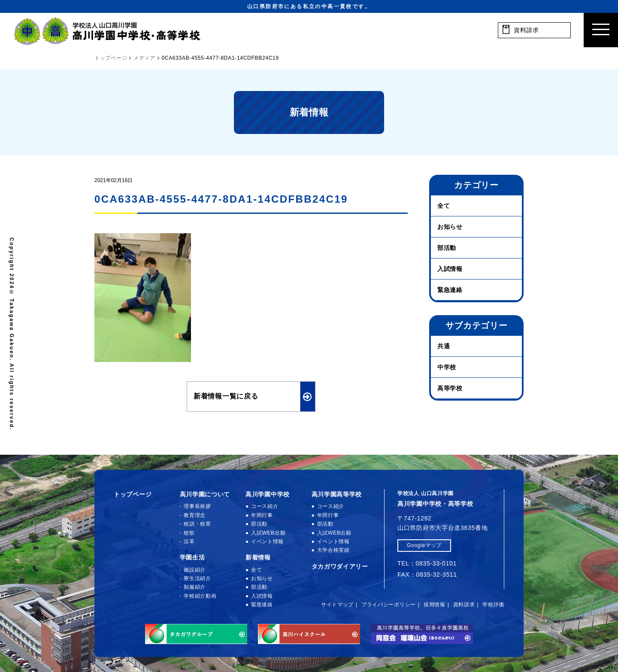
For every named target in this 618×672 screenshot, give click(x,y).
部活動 (447, 248)
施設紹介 (195, 570)
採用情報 (435, 605)
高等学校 (450, 388)
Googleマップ (424, 545)
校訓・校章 (197, 524)
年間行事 (262, 515)
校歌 (189, 533)
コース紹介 (265, 506)
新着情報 (258, 557)
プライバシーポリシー (389, 605)
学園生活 (192, 557)
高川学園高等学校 (337, 494)
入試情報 (450, 269)
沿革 (189, 541)
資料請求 (464, 605)
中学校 (447, 367)
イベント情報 (267, 541)
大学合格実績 (333, 550)
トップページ (133, 494)
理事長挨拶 (197, 506)
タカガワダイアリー (340, 566)
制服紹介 (195, 587)
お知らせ (450, 227)
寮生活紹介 (197, 578)
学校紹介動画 (200, 596)
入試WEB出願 (268, 533)
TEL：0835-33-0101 (427, 563)
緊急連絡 (450, 290)
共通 (444, 346)
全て (444, 206)
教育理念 (195, 515)
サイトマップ (337, 605)
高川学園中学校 (268, 494)
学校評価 (493, 605)
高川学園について (205, 494)
